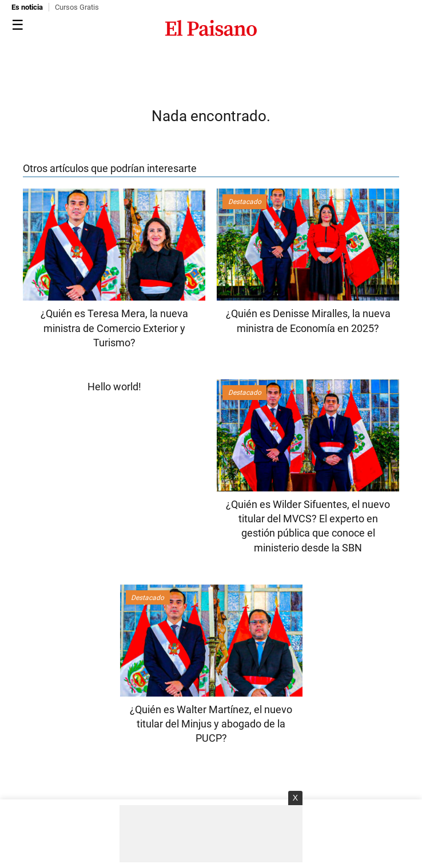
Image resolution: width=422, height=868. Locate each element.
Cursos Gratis (77, 7)
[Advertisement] (211, 834)
